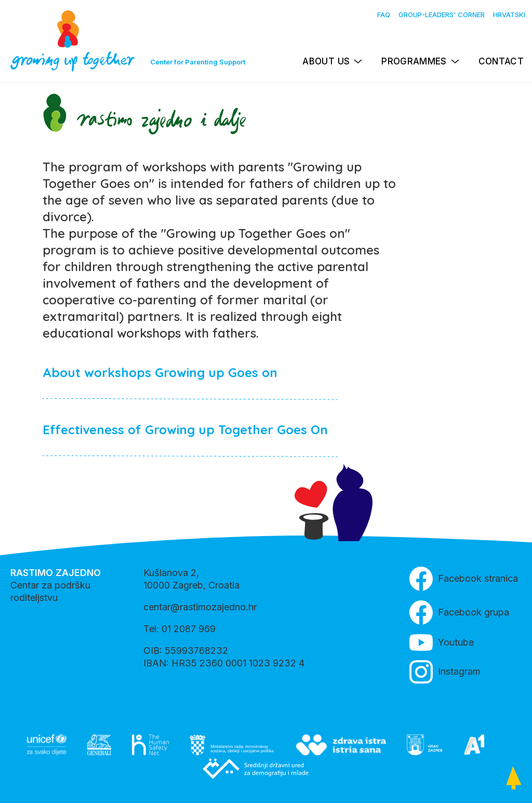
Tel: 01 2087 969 (179, 629)
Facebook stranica (464, 579)
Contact (501, 61)
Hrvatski (509, 15)
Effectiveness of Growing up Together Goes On (185, 430)
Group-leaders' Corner (442, 15)
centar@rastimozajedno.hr (200, 607)
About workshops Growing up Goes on (160, 372)
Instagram (445, 672)
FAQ (384, 15)
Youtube (442, 643)
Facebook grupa (459, 613)
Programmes (414, 61)
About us (326, 61)
